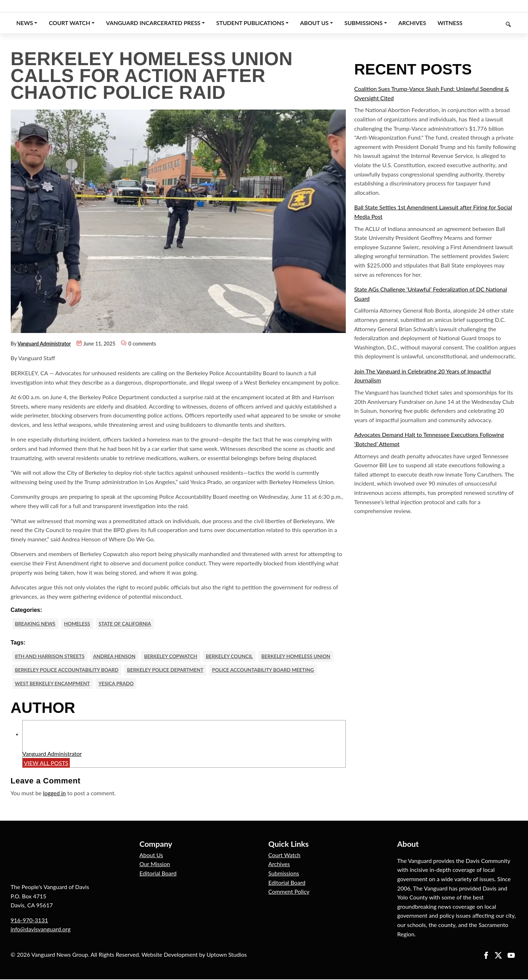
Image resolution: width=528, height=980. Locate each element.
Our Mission (155, 865)
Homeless (79, 624)
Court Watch (285, 856)
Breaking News (36, 624)
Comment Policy (289, 892)
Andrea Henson (117, 656)
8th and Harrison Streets (51, 656)
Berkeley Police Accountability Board (68, 670)
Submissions (284, 874)
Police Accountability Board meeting (270, 670)
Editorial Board (158, 874)
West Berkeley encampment (54, 684)
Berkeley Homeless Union (303, 656)
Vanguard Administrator (44, 344)
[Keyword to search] (493, 23)
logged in (54, 794)
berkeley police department (169, 670)
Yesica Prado (119, 684)
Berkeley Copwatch (175, 656)
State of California (128, 624)
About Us (151, 856)
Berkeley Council (235, 656)
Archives (279, 865)
